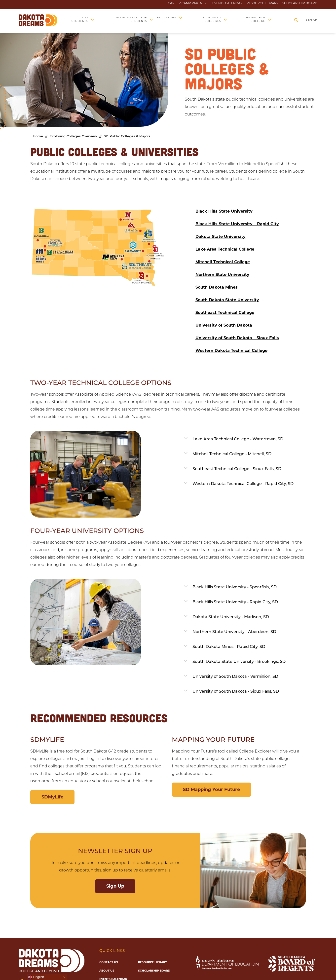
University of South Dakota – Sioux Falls (237, 338)
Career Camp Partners (188, 3)
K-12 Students (80, 19)
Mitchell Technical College (223, 262)
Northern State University (222, 275)
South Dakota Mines (217, 287)
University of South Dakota (224, 325)
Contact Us (109, 962)
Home (38, 136)
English (36, 977)
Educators (167, 18)
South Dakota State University (227, 300)
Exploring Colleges (212, 19)
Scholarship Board (300, 3)
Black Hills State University (224, 211)
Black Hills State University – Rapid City (237, 224)
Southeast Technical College (225, 313)
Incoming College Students (131, 19)
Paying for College (256, 19)
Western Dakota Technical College (231, 351)
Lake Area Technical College (225, 249)
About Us (107, 971)
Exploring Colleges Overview (73, 136)
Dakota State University (221, 237)
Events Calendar (227, 3)
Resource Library (262, 3)
